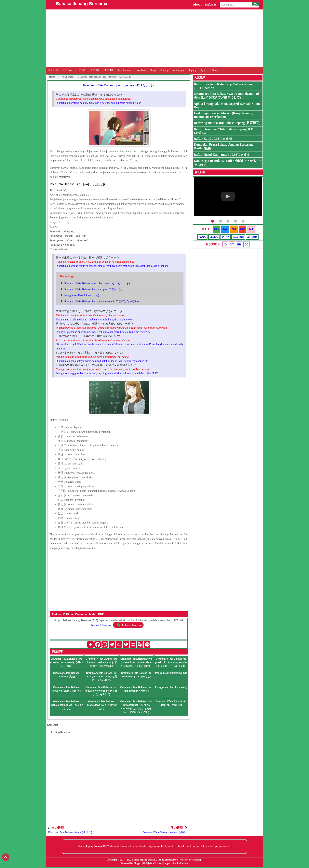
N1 (251, 229)
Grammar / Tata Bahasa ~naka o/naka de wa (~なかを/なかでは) (66, 705)
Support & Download (101, 625)
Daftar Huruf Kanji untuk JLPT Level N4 (222, 155)
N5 (216, 229)
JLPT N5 (53, 70)
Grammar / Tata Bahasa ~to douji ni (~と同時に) (171, 703)
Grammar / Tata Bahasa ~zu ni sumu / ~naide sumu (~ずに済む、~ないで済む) (101, 662)
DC (247, 244)
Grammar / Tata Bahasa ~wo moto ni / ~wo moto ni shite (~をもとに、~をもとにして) (136, 662)
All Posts (252, 237)
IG (225, 244)
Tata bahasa (67, 77)
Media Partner (181, 863)
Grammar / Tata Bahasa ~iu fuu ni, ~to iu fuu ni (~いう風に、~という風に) (101, 677)
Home (52, 77)
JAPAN (225, 237)
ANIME (202, 237)
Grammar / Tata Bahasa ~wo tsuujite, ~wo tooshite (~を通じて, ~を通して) (101, 691)
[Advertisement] (154, 38)
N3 (234, 229)
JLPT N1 (109, 70)
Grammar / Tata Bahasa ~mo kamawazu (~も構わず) (136, 689)
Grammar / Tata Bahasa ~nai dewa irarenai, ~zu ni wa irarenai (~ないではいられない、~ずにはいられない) (136, 707)
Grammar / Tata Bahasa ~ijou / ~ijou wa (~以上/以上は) (118, 85)
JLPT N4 (67, 70)
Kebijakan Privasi (152, 863)
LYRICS (214, 237)
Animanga (179, 70)
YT (232, 244)
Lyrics (204, 70)
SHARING (238, 237)
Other (215, 70)
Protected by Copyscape (191, 860)
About (197, 4)
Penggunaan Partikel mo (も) (171, 687)
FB (239, 244)
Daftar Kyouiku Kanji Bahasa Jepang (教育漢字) (227, 123)
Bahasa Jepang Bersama (82, 4)
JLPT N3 (81, 70)
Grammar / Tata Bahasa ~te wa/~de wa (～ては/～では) (136, 675)
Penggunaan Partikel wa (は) (171, 673)
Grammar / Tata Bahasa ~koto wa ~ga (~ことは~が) (93, 289)
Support (167, 863)
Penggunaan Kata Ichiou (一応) (81, 295)
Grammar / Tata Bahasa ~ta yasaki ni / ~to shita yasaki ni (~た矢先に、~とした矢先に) (171, 662)
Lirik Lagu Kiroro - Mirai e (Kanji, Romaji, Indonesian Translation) (223, 115)
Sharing (164, 70)
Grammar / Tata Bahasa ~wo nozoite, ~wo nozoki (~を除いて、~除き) (66, 662)
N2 (242, 229)
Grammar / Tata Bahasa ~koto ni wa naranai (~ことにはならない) (101, 301)
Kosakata (141, 70)
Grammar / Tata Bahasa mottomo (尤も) (66, 675)
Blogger (138, 863)
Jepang (192, 70)
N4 (225, 229)
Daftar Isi (211, 4)
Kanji (153, 70)
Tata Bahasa (124, 70)
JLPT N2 (95, 70)
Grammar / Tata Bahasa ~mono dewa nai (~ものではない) (101, 705)
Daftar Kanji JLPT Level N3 (213, 139)
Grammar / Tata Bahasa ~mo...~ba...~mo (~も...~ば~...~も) (97, 283)
